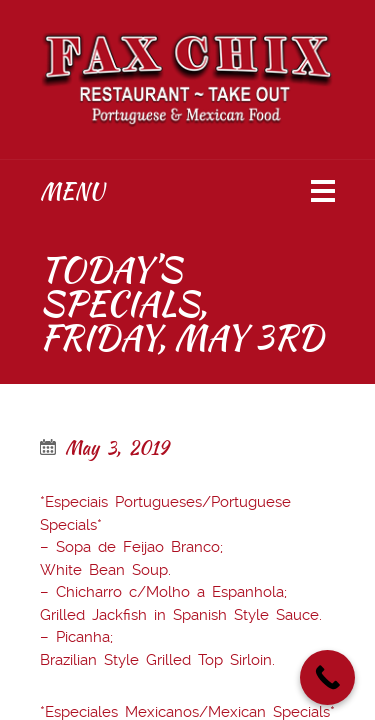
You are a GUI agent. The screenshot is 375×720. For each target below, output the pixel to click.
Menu (72, 191)
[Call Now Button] (327, 677)
